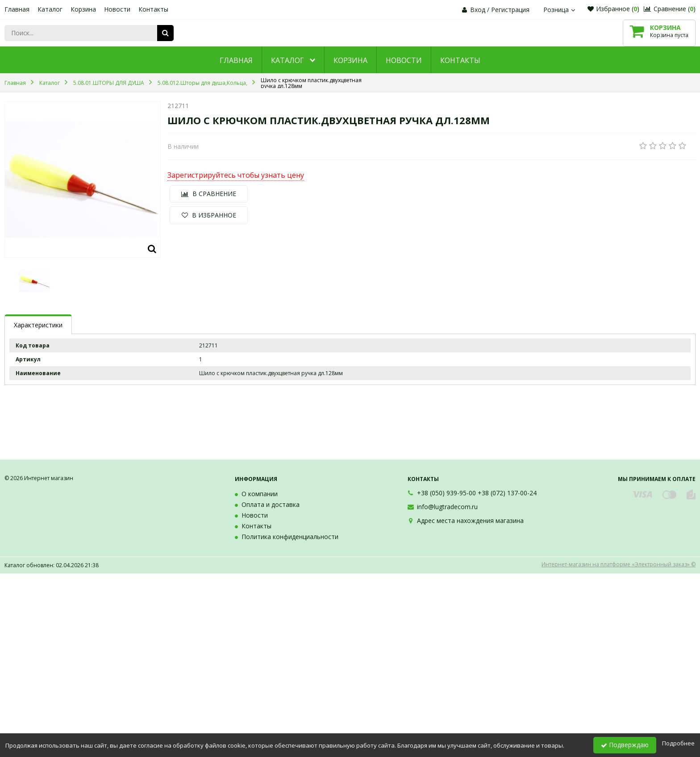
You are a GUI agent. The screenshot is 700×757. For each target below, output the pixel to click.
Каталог (50, 9)
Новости (117, 9)
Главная (17, 9)
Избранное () (613, 9)
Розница (560, 10)
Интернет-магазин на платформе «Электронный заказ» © (619, 564)
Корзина (83, 9)
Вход (478, 10)
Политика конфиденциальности (290, 537)
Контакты (153, 9)
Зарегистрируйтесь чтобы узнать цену (236, 176)
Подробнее (678, 743)
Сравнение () (670, 9)
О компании (260, 494)
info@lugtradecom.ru (447, 507)
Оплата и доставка (271, 504)
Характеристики (38, 325)
